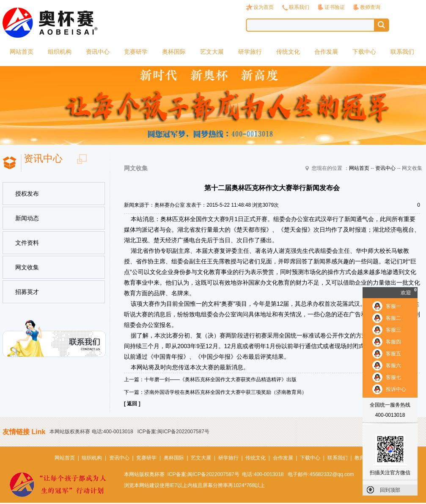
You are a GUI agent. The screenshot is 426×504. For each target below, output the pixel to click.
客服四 (393, 342)
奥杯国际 (174, 52)
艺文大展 (212, 52)
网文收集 (27, 267)
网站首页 (22, 52)
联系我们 (299, 7)
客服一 (393, 306)
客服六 (393, 366)
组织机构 (60, 52)
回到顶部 (390, 490)
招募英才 (27, 292)
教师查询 (370, 7)
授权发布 (27, 194)
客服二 (393, 318)
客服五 (393, 354)
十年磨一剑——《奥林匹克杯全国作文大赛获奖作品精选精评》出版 (220, 379)
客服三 (393, 330)
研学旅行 (250, 52)
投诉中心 (396, 389)
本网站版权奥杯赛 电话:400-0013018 (91, 432)
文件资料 (27, 243)
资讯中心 (98, 52)
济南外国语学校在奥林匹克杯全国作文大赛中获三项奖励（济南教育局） (225, 392)
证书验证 (335, 7)
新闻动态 (27, 218)
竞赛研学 (136, 52)
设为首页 (264, 7)
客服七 (393, 377)
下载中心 (364, 52)
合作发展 (326, 52)
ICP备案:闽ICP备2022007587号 (173, 432)
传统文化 (288, 52)
